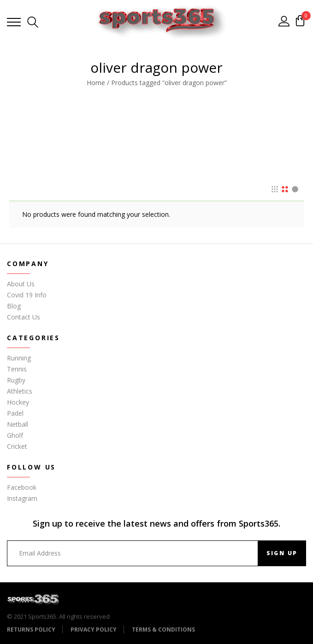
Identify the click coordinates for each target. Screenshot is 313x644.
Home (96, 83)
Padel (15, 413)
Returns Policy (31, 629)
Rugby (16, 380)
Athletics (20, 391)
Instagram (22, 498)
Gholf (15, 435)
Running (19, 358)
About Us (21, 284)
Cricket (17, 446)
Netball (18, 424)
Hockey (18, 402)
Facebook (22, 487)
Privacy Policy (94, 629)
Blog (14, 306)
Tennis (17, 369)
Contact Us (24, 317)
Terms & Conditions (163, 629)
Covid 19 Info (27, 295)
